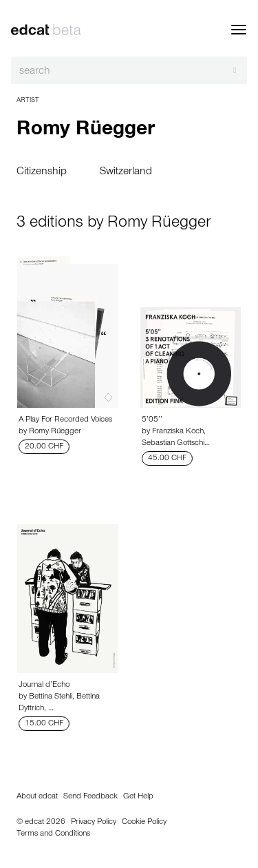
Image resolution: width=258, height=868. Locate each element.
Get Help (138, 797)
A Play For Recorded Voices (65, 420)
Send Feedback (90, 797)
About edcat (37, 797)
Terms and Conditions (53, 834)
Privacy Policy (94, 823)
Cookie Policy (144, 823)
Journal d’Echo (44, 685)
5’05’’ (152, 420)
